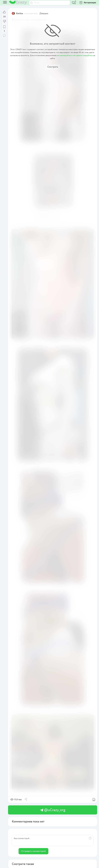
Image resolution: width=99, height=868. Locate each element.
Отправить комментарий (33, 851)
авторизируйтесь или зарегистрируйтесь (75, 55)
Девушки (44, 13)
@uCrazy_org (53, 810)
